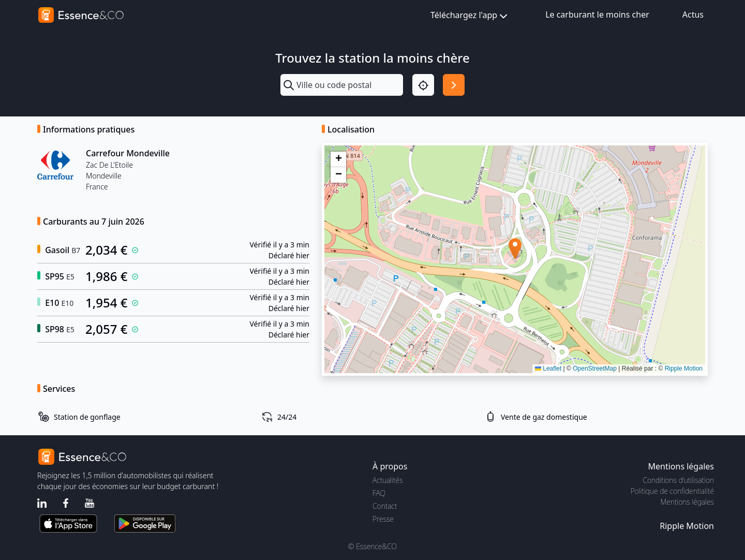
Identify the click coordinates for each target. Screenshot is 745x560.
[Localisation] (423, 85)
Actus (693, 14)
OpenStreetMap (595, 369)
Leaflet (548, 369)
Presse (383, 519)
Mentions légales (687, 502)
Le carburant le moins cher (597, 14)
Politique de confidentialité (672, 491)
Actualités (388, 480)
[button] (515, 249)
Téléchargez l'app (470, 16)
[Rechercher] (454, 85)
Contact (385, 506)
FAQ (379, 493)
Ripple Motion (684, 369)
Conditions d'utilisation (678, 480)
